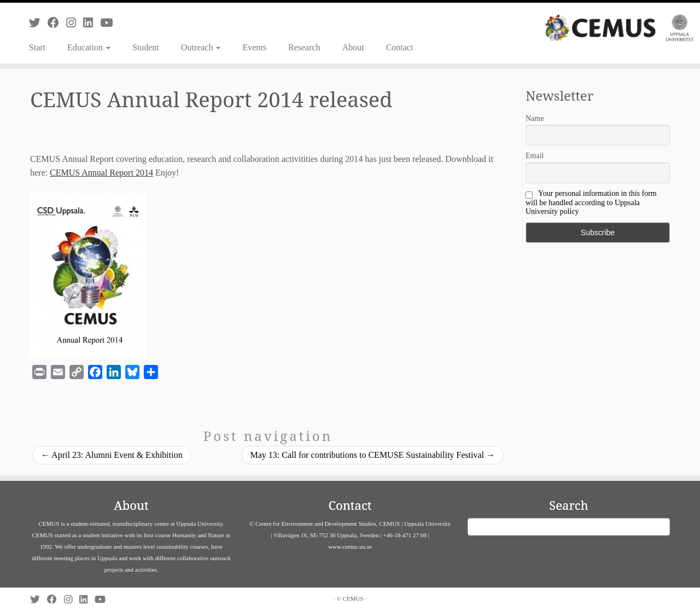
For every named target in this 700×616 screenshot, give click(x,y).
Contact (400, 47)
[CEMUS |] (619, 28)
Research (304, 47)
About (353, 47)
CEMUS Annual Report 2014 (101, 173)
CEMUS (353, 598)
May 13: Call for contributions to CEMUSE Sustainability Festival (372, 455)
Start (37, 47)
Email (535, 156)
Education (89, 47)
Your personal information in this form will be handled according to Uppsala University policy (591, 202)
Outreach (201, 47)
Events (254, 47)
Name (535, 118)
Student (146, 47)
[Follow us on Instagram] (75, 23)
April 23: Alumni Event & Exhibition (112, 455)
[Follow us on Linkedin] (92, 23)
